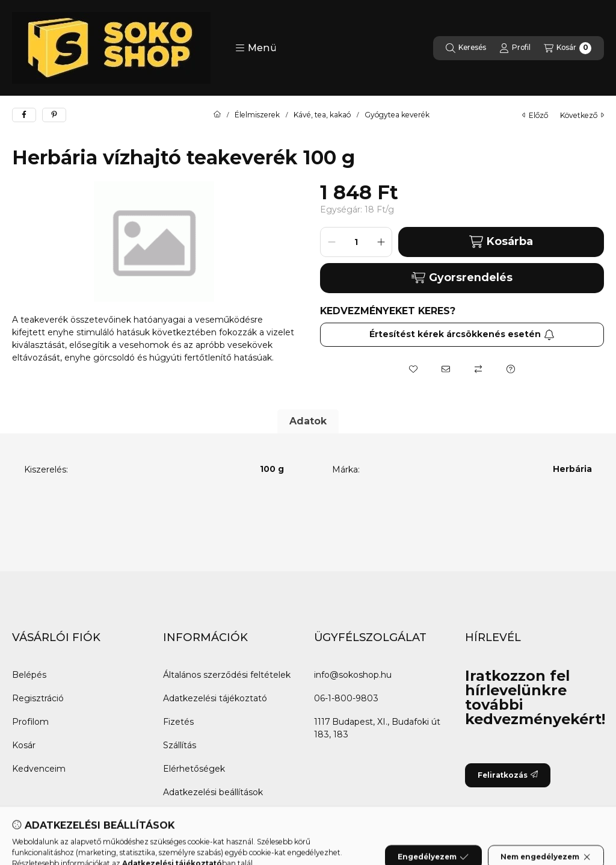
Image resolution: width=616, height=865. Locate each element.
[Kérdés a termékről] (511, 369)
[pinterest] (54, 115)
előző (535, 115)
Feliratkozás (508, 775)
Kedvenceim (39, 769)
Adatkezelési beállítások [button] (213, 792)
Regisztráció (38, 698)
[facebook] (24, 115)
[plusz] (381, 242)
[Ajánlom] (446, 369)
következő (582, 115)
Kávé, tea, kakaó (322, 115)
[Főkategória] (217, 115)
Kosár (24, 745)
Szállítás (180, 745)
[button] (256, 48)
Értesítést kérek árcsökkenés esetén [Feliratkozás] (462, 334)
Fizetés (178, 722)
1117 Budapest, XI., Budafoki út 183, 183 (377, 728)
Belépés (29, 675)
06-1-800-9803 (346, 698)
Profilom (30, 722)
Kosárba (501, 242)
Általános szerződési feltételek (227, 675)
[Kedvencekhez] (413, 369)
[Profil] (515, 48)
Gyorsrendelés (462, 277)
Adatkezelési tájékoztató (215, 698)
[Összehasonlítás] (478, 369)
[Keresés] (466, 48)
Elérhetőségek (194, 769)
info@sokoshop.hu (353, 675)
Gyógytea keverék (397, 115)
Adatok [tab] (308, 421)
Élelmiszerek (257, 115)
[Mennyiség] (356, 242)
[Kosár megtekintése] (568, 48)
